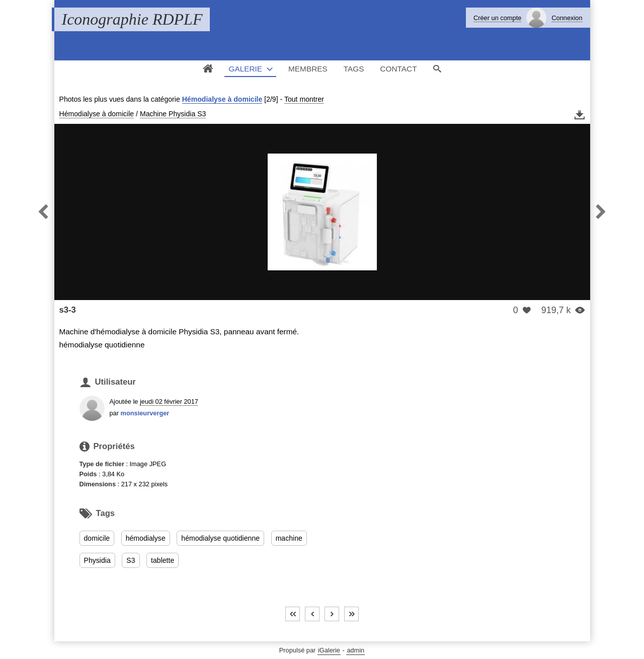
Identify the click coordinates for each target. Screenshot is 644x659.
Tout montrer (304, 99)
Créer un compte (497, 18)
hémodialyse (146, 538)
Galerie (245, 69)
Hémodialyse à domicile (222, 99)
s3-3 (68, 310)
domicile (97, 538)
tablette (163, 560)
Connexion (567, 18)
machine (289, 538)
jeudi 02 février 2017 (169, 401)
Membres (308, 69)
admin (355, 650)
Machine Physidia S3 (173, 114)
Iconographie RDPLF (132, 19)
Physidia (97, 560)
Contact (398, 69)
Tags (354, 69)
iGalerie (329, 650)
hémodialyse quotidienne (220, 538)
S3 (131, 560)
